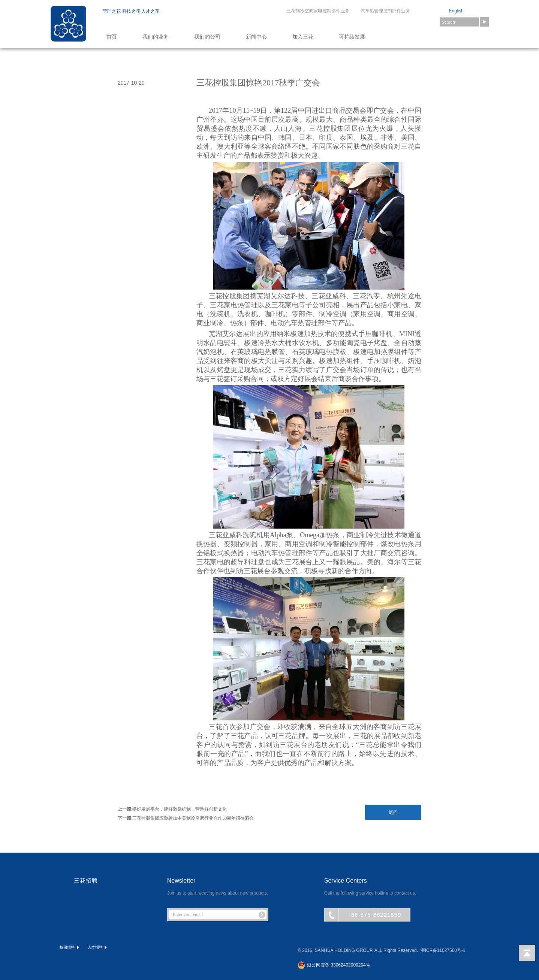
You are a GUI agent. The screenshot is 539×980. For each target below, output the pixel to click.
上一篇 (124, 809)
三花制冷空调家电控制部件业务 (318, 11)
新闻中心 (256, 37)
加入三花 (303, 37)
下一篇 (124, 818)
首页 (112, 37)
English (456, 11)
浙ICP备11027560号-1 (443, 950)
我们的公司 (207, 37)
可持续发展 (352, 37)
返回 (393, 813)
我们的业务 (156, 37)
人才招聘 (98, 948)
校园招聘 (70, 948)
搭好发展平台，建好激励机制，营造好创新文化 (180, 809)
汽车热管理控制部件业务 (385, 11)
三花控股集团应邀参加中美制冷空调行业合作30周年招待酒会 (193, 818)
